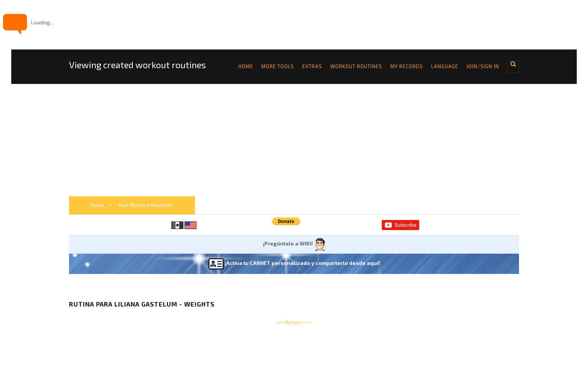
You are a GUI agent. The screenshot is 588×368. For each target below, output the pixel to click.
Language (445, 66)
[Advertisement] (294, 140)
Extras (312, 66)
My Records (407, 66)
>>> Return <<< (294, 322)
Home (246, 66)
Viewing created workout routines (137, 65)
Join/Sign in (483, 66)
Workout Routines (356, 66)
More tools (278, 66)
